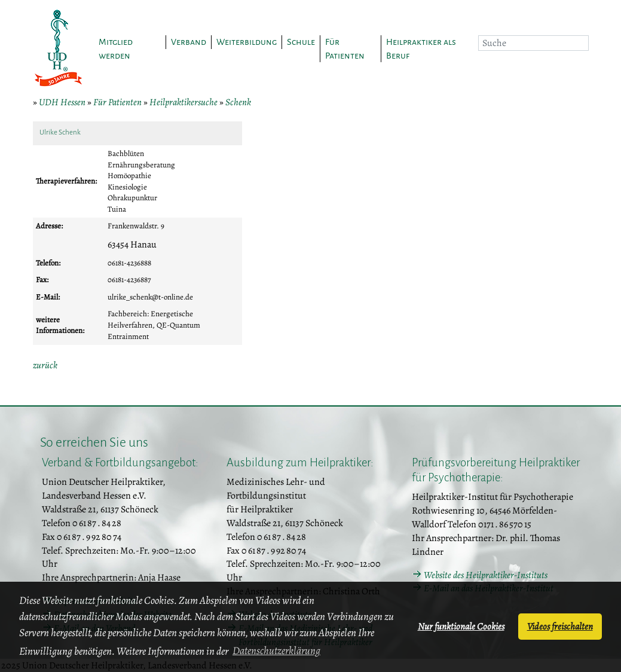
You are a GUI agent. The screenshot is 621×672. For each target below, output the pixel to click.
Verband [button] (189, 42)
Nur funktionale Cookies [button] (461, 627)
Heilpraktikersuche (183, 102)
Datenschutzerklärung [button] (276, 650)
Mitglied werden (116, 49)
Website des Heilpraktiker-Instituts (486, 575)
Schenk (238, 102)
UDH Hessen (62, 102)
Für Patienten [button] (345, 49)
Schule (301, 42)
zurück (45, 365)
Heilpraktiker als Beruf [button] (421, 49)
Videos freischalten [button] (560, 627)
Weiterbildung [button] (247, 42)
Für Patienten (117, 102)
